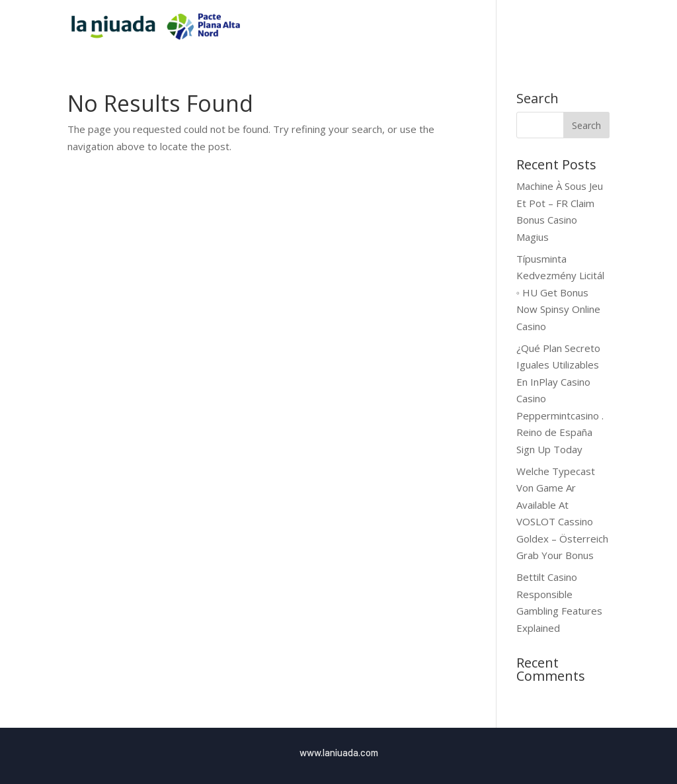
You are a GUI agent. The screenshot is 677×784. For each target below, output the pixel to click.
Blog (573, 27)
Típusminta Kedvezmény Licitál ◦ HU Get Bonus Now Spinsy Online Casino (560, 292)
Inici (400, 27)
